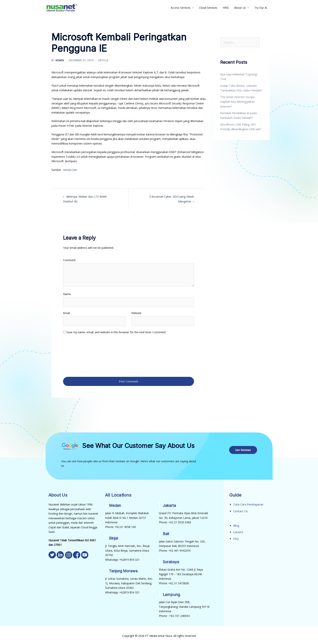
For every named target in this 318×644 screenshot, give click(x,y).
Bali (166, 532)
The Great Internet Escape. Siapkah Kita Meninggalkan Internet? (237, 96)
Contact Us (240, 510)
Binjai (114, 537)
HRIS (226, 8)
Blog (236, 524)
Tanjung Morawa (124, 569)
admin (60, 60)
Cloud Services (208, 8)
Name (67, 293)
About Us (240, 8)
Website (136, 313)
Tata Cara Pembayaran (248, 503)
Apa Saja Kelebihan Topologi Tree (242, 74)
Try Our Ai (261, 8)
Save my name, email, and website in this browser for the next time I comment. (116, 332)
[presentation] (79, 355)
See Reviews (243, 448)
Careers (238, 530)
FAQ (236, 537)
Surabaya (172, 560)
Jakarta (170, 504)
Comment (69, 260)
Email (66, 313)
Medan (115, 504)
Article (103, 60)
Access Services (181, 8)
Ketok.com (70, 170)
